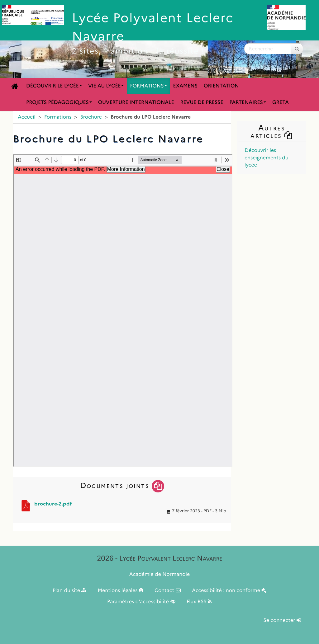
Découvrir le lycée (54, 86)
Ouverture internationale (136, 103)
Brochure (91, 117)
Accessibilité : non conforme (229, 591)
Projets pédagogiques (59, 103)
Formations (148, 86)
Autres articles (271, 132)
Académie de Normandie (160, 574)
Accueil (27, 117)
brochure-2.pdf (53, 504)
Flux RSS (199, 602)
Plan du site (70, 591)
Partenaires (248, 103)
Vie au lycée (106, 86)
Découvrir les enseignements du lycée (267, 158)
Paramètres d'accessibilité (141, 602)
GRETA (281, 103)
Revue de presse (202, 103)
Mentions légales (121, 591)
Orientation (221, 86)
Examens (185, 86)
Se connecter (282, 620)
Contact (168, 591)
